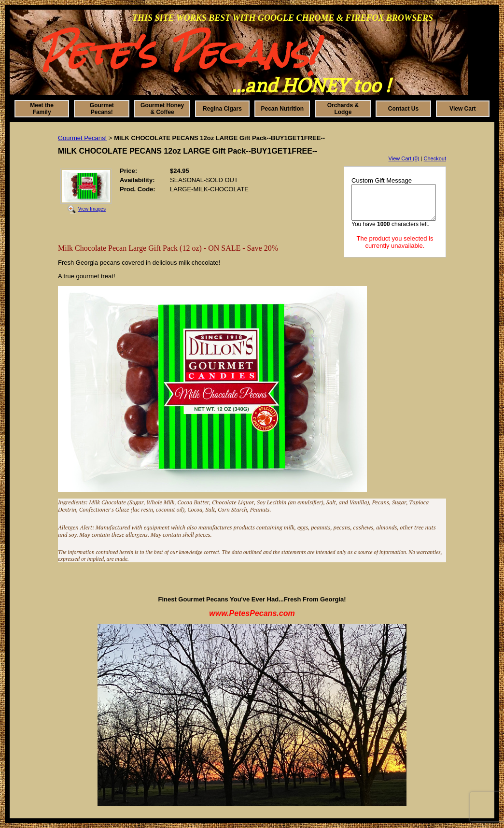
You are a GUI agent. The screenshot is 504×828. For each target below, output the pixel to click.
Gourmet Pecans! (102, 109)
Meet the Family (42, 109)
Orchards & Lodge (343, 109)
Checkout (435, 158)
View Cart (462, 109)
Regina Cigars (222, 109)
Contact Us (403, 109)
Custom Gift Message (382, 180)
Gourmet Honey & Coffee (162, 109)
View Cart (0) (404, 158)
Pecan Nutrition (283, 109)
